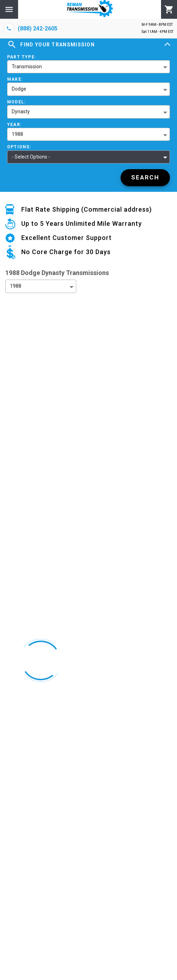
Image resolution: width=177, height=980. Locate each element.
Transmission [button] (27, 67)
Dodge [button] (19, 89)
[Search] (145, 178)
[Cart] (169, 10)
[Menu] (9, 9)
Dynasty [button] (21, 111)
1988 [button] (17, 134)
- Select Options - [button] (31, 157)
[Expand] (167, 45)
